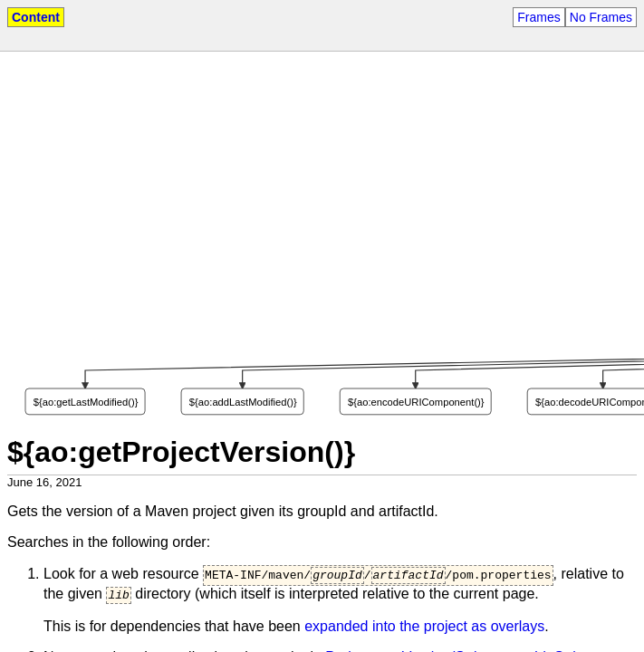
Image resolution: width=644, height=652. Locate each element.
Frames (538, 17)
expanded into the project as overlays (424, 631)
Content (36, 17)
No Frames (601, 17)
